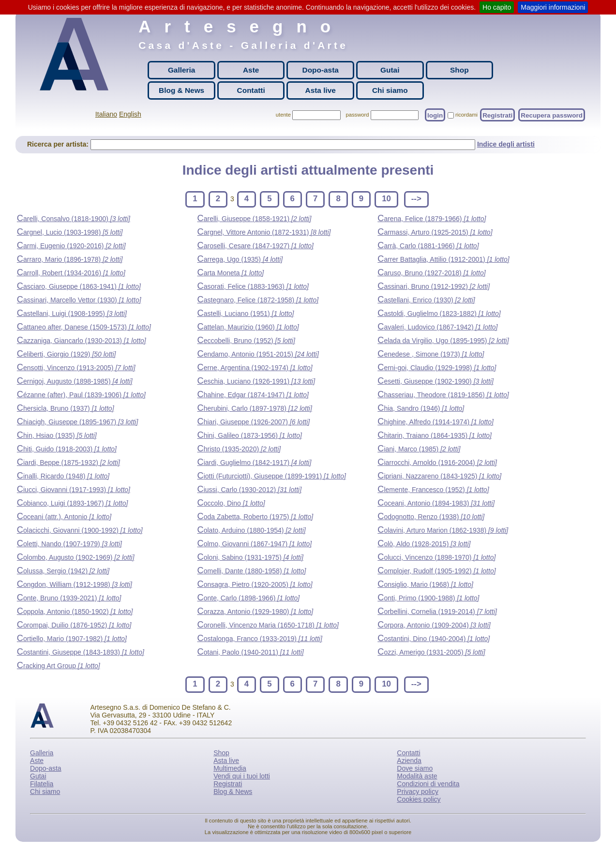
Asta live (321, 90)
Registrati (497, 115)
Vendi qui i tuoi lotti (242, 776)
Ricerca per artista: (59, 144)
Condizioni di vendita (428, 784)
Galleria (181, 70)
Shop (459, 70)
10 (386, 199)
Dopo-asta (321, 70)
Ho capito (497, 7)
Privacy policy (418, 792)
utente (283, 115)
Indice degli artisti (506, 144)
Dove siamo (415, 768)
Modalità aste (417, 776)
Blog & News (181, 90)
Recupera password (552, 115)
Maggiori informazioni (553, 7)
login (435, 115)
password (358, 115)
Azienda (409, 761)
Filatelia (42, 784)
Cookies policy (419, 799)
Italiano (106, 114)
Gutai (390, 70)
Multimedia (230, 768)
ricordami (466, 115)
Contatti (251, 90)
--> (416, 199)
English (130, 114)
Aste (251, 70)
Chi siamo (390, 90)
